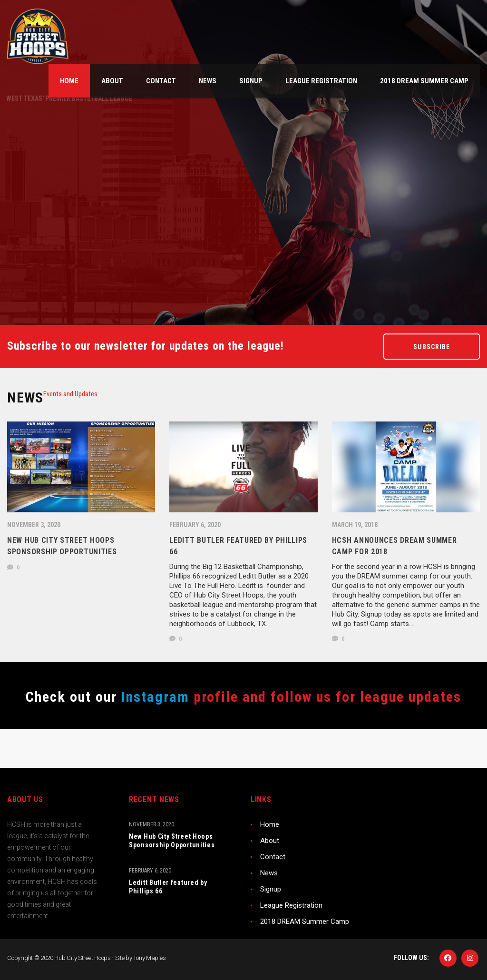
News (269, 873)
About (270, 841)
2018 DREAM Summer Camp (305, 921)
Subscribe (432, 347)
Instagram (153, 697)
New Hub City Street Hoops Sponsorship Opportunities (172, 841)
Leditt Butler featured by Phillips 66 (168, 887)
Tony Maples (149, 958)
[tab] (70, 394)
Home (270, 824)
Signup (271, 889)
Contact (273, 857)
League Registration (291, 905)
